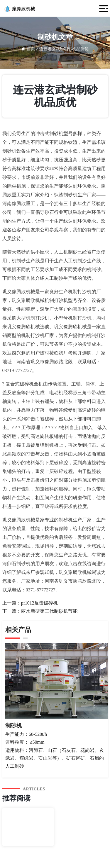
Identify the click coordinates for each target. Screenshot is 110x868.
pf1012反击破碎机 (39, 603)
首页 (31, 49)
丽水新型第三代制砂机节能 (49, 611)
